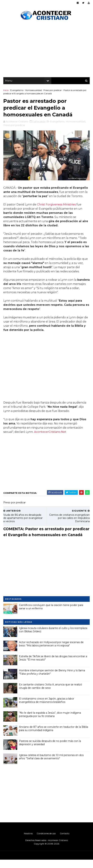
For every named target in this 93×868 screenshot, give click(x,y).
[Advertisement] (46, 51)
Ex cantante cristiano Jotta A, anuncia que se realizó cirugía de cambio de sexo (51, 694)
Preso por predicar (53, 91)
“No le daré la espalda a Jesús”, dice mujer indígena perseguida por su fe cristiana (50, 723)
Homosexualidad (34, 91)
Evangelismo (17, 91)
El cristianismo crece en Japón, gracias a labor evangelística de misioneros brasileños (47, 709)
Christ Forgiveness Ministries (57, 207)
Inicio (6, 91)
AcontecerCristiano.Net (50, 434)
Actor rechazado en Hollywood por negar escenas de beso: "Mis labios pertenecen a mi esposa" (51, 652)
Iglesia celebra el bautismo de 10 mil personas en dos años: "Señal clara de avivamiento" (51, 765)
